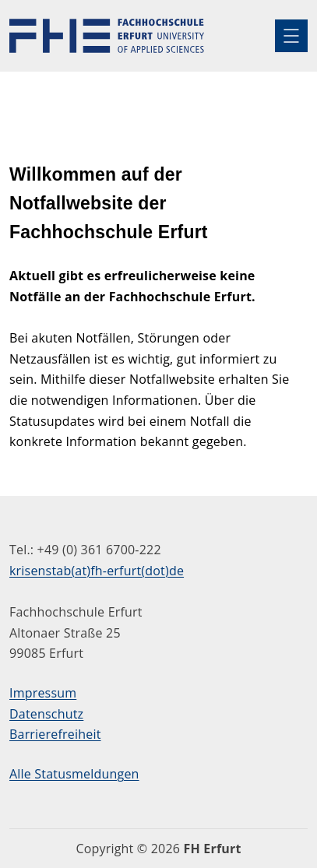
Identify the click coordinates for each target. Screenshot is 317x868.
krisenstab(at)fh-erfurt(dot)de (97, 571)
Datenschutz (46, 714)
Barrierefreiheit (55, 734)
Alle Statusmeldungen (74, 774)
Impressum (43, 693)
